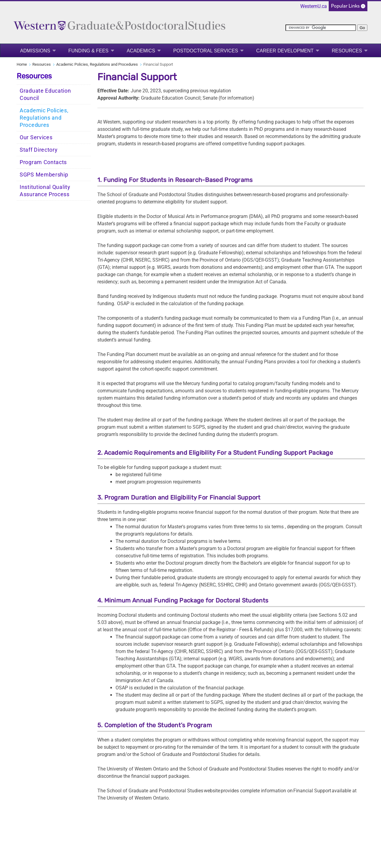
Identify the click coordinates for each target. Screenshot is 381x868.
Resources (347, 51)
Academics (141, 51)
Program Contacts (43, 162)
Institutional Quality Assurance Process (45, 191)
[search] (321, 28)
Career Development (285, 51)
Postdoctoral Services (206, 51)
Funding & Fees (88, 51)
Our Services (36, 137)
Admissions (35, 51)
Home (22, 64)
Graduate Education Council (45, 94)
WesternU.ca (314, 6)
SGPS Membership (44, 175)
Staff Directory (39, 150)
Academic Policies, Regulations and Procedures (97, 64)
